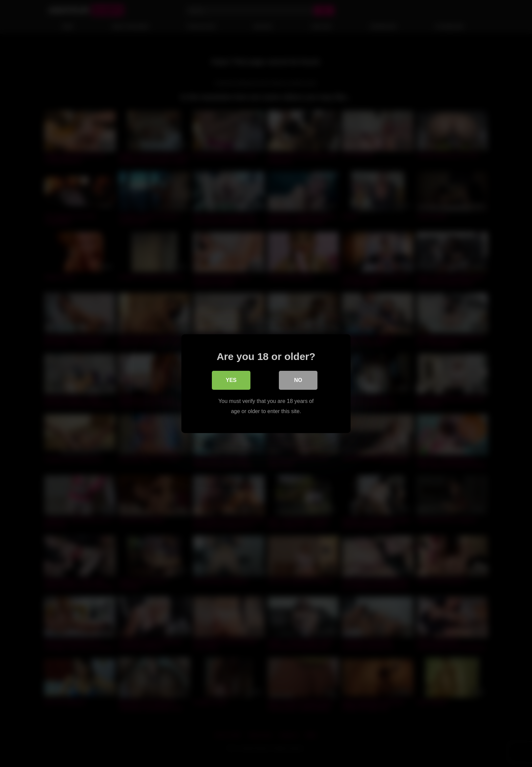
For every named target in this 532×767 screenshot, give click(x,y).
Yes (231, 380)
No (298, 380)
